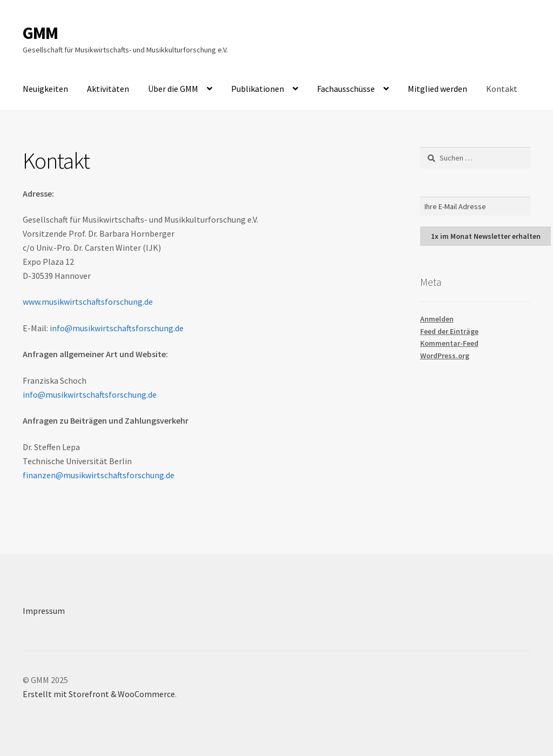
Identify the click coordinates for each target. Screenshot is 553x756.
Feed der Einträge (449, 331)
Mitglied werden (437, 89)
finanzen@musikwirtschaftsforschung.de (99, 475)
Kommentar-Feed (449, 343)
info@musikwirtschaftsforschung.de (117, 328)
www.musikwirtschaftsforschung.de (88, 302)
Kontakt (502, 89)
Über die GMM (173, 89)
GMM (40, 33)
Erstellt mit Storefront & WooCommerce (99, 694)
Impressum (44, 611)
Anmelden (437, 319)
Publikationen (258, 89)
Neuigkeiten (45, 89)
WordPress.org (445, 356)
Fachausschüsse (346, 89)
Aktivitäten (108, 89)
